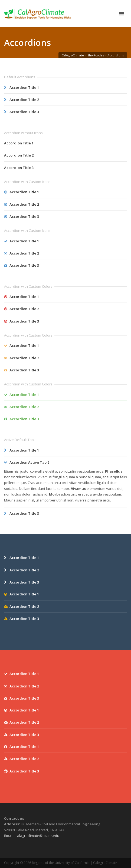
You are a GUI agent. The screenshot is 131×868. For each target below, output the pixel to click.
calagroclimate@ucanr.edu (37, 836)
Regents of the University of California (61, 863)
